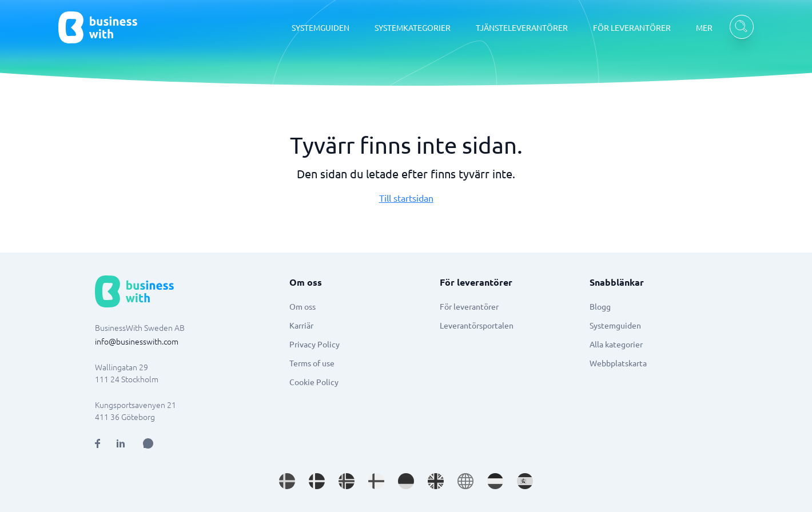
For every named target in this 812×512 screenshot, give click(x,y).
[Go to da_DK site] (317, 481)
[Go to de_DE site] (406, 481)
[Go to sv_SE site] (287, 481)
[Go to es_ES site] (525, 481)
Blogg (600, 306)
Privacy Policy (315, 344)
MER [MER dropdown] (704, 27)
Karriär (301, 325)
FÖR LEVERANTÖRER (632, 27)
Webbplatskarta (618, 363)
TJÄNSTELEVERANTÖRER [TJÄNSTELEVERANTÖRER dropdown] (522, 27)
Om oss (302, 306)
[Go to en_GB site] (436, 481)
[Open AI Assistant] (148, 443)
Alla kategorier (616, 344)
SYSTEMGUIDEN (321, 27)
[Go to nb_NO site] (347, 481)
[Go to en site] (465, 481)
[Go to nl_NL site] (495, 481)
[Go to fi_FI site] (376, 481)
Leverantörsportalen (477, 325)
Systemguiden (615, 325)
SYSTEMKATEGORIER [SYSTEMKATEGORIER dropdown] (413, 27)
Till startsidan (406, 198)
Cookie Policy (314, 382)
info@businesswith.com (137, 341)
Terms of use (312, 363)
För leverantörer (469, 306)
